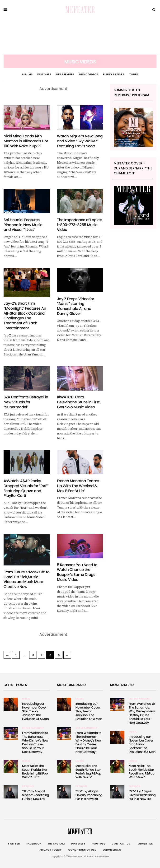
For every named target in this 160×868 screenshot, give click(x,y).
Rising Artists (114, 74)
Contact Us (121, 844)
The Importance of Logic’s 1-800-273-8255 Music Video (80, 225)
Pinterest (78, 844)
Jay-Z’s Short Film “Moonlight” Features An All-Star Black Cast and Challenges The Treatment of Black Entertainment (25, 316)
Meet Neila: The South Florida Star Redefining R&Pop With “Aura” (35, 772)
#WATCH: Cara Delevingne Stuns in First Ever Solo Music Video (78, 402)
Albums (27, 74)
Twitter (14, 844)
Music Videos (89, 74)
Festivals (44, 74)
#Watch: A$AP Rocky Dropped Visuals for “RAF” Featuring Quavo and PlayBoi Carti (26, 488)
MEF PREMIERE (65, 74)
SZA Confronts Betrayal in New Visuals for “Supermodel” (26, 402)
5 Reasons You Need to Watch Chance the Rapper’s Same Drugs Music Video (77, 572)
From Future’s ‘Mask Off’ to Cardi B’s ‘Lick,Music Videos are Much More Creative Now (26, 579)
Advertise (145, 844)
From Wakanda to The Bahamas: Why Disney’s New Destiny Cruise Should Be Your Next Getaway (35, 742)
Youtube (99, 844)
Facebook (34, 844)
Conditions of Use (82, 850)
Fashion (28, 786)
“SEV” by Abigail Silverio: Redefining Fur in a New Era (35, 795)
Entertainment (33, 728)
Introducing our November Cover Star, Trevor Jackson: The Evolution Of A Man (35, 711)
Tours (134, 74)
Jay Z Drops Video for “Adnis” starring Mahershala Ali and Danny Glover (75, 306)
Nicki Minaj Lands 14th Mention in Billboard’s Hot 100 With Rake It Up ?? (26, 141)
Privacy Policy (50, 850)
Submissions (112, 850)
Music (26, 699)
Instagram (56, 844)
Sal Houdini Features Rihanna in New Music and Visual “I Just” (23, 225)
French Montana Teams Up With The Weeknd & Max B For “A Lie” (78, 486)
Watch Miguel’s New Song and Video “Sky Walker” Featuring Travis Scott (80, 141)
